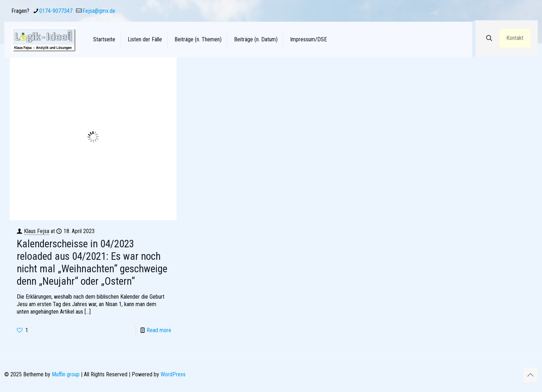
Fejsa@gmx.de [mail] (99, 11)
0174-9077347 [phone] (56, 11)
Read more (159, 330)
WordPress (173, 374)
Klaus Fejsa (37, 231)
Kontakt (515, 38)
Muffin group (66, 374)
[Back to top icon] (530, 375)
